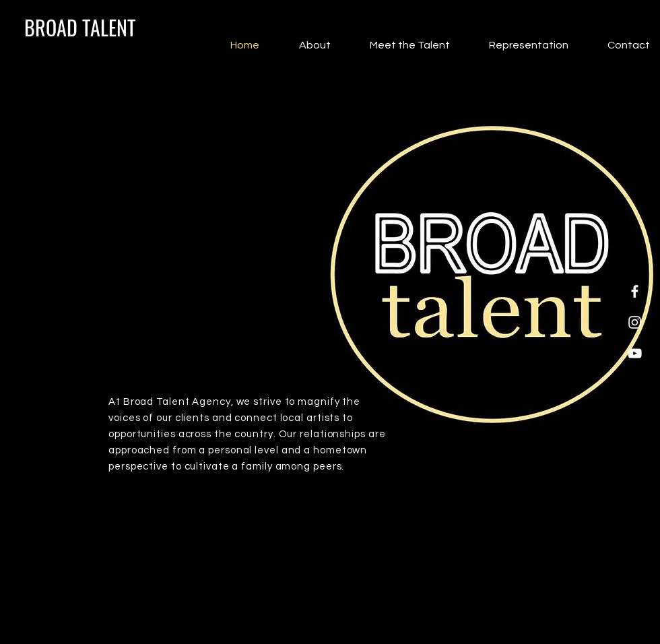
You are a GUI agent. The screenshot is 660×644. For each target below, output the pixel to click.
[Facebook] (635, 291)
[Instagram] (635, 322)
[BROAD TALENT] (80, 28)
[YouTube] (635, 353)
